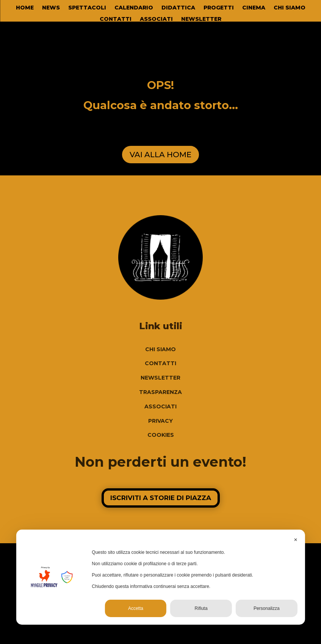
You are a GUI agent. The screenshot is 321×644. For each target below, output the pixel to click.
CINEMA (254, 8)
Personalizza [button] (267, 608)
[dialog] (160, 577)
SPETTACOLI (87, 8)
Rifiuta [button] (201, 608)
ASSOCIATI (156, 19)
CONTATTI (116, 19)
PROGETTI (219, 8)
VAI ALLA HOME (160, 155)
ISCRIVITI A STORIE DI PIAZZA (161, 498)
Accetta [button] (136, 608)
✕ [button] (296, 540)
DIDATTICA (178, 8)
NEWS (51, 8)
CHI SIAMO (290, 8)
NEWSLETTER (201, 19)
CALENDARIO (134, 8)
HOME (25, 8)
